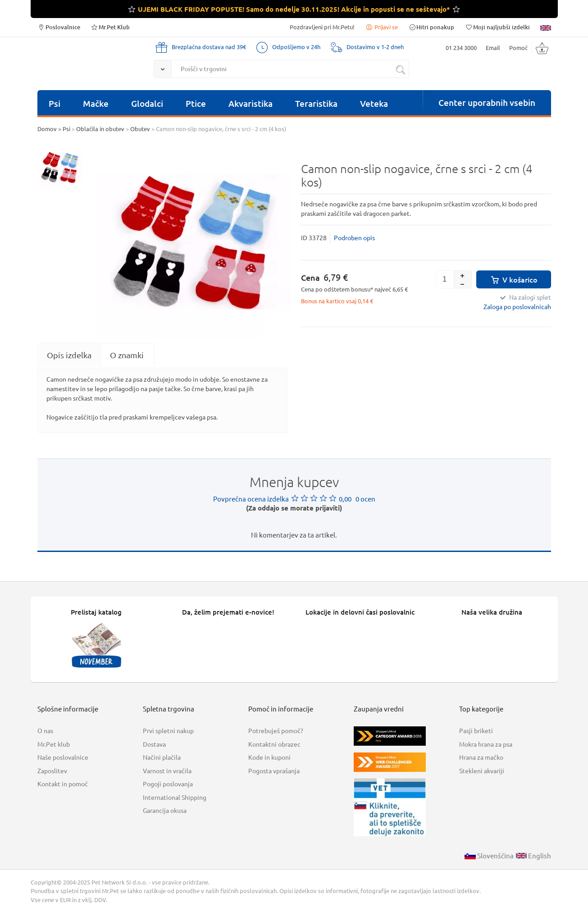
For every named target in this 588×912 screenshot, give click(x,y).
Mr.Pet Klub (110, 27)
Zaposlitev (52, 771)
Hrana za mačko (481, 757)
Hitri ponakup (431, 27)
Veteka (374, 103)
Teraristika (316, 103)
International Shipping (175, 797)
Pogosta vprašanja (274, 771)
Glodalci (147, 103)
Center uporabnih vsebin (487, 103)
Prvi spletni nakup (168, 730)
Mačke (96, 103)
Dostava (154, 744)
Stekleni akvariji (482, 771)
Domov (47, 129)
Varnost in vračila (167, 771)
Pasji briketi (476, 730)
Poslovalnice (59, 27)
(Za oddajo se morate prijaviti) (294, 508)
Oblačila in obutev (100, 129)
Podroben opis (354, 237)
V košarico (513, 279)
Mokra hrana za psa (486, 744)
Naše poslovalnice (63, 757)
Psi (55, 103)
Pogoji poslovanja (168, 784)
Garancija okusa (165, 810)
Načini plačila (162, 757)
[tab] (69, 355)
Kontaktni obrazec (274, 744)
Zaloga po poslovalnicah (517, 306)
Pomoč (518, 48)
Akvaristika (251, 103)
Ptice (196, 103)
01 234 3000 (461, 48)
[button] (463, 275)
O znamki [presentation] (127, 355)
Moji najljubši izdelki (497, 27)
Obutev (140, 129)
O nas (45, 730)
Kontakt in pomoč (63, 784)
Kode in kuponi (269, 757)
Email (493, 48)
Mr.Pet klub (54, 744)
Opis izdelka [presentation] (69, 355)
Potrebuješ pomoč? (276, 730)
